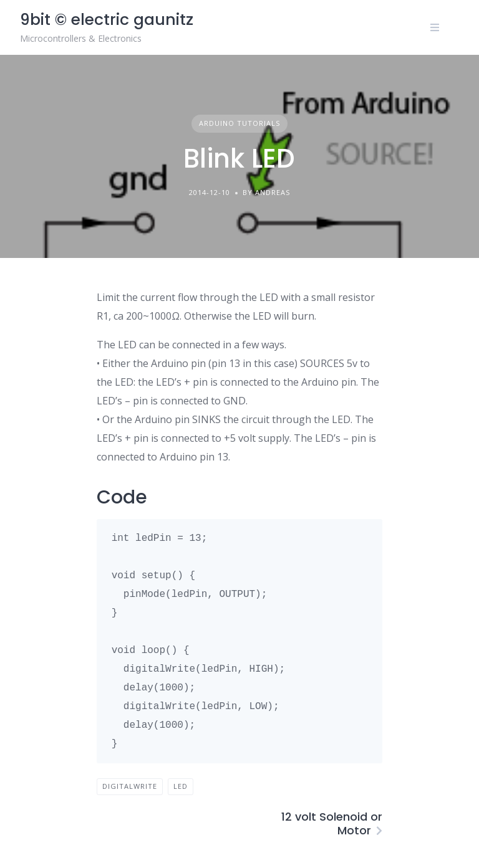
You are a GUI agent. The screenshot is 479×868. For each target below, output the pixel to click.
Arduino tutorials (239, 123)
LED (181, 786)
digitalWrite (130, 786)
